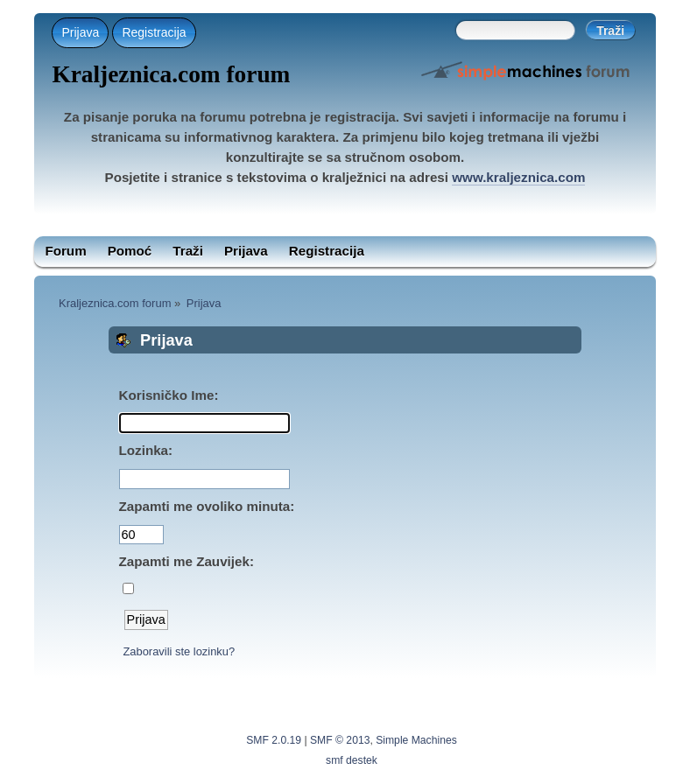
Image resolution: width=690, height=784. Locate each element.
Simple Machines (416, 740)
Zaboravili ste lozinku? (179, 651)
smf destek (352, 760)
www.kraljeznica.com (518, 177)
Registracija (154, 32)
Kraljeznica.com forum (171, 74)
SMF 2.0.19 (274, 740)
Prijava (80, 32)
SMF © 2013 (340, 740)
